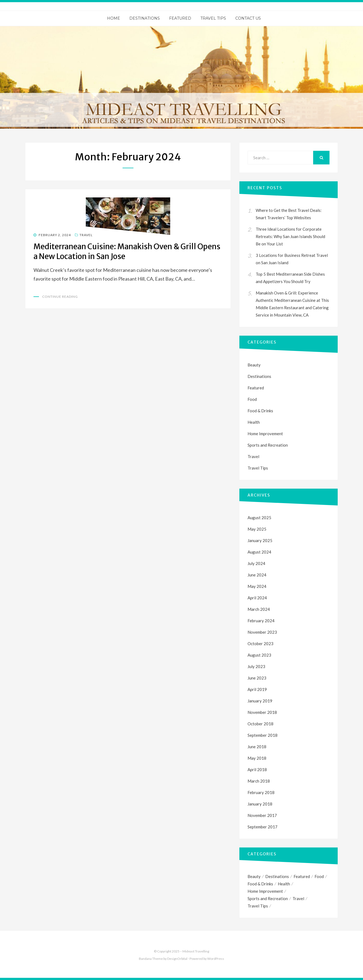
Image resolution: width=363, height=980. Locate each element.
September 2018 (263, 735)
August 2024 (259, 552)
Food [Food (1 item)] (319, 876)
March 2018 (259, 781)
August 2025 (259, 518)
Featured (180, 18)
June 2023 (257, 678)
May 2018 (257, 758)
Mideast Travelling (196, 951)
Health (254, 422)
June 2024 (257, 575)
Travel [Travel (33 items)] (298, 898)
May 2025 (257, 529)
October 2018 (260, 724)
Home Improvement (265, 434)
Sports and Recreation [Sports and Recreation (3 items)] (268, 898)
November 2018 (262, 712)
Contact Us (248, 18)
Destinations (145, 18)
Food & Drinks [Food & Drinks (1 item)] (260, 884)
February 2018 (261, 792)
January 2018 (260, 804)
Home (114, 18)
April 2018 (257, 769)
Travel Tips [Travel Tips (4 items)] (258, 906)
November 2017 (262, 815)
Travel (86, 235)
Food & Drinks (260, 411)
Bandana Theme (151, 959)
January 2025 (260, 540)
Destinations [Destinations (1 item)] (277, 876)
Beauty (254, 365)
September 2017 (263, 827)
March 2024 (259, 609)
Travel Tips (213, 18)
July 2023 (256, 666)
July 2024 (256, 563)
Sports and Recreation (268, 445)
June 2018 (257, 747)
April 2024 (257, 598)
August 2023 (259, 655)
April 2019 (257, 689)
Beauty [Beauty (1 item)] (254, 876)
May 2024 (257, 586)
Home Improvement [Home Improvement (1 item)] (265, 891)
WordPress (216, 959)
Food (252, 399)
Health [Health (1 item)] (284, 884)
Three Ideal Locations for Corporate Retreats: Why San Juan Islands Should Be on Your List (290, 236)
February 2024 (261, 621)
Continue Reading (60, 297)
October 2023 (260, 644)
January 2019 (260, 701)
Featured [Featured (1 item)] (302, 876)
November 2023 (262, 632)
